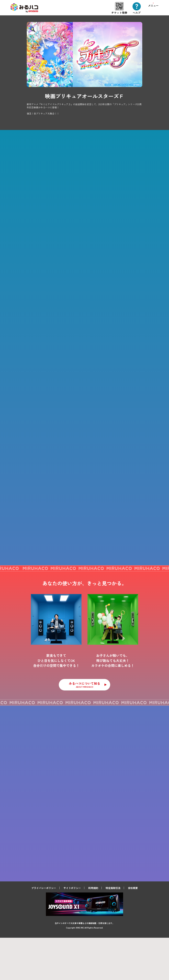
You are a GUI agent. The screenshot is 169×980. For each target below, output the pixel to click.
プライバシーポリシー (44, 930)
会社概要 (133, 930)
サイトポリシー (72, 930)
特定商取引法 (113, 930)
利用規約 (93, 930)
